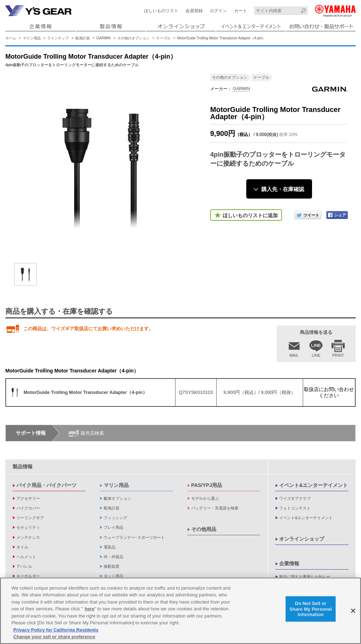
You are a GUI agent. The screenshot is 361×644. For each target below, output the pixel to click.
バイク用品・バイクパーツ (46, 485)
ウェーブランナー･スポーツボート (134, 537)
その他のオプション (133, 38)
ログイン (218, 11)
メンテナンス (28, 537)
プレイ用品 (113, 527)
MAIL (294, 355)
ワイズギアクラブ (295, 498)
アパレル (24, 566)
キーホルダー (28, 576)
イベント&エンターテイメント (313, 485)
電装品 (110, 547)
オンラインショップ (302, 539)
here (90, 609)
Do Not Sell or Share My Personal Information (311, 609)
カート (241, 11)
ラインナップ (58, 38)
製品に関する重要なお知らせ (305, 577)
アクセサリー (28, 498)
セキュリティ (28, 527)
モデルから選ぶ (205, 498)
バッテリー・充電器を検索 (215, 508)
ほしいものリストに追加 (250, 215)
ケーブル (163, 38)
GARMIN (104, 38)
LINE (316, 355)
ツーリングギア (30, 518)
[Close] (353, 611)
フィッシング (115, 518)
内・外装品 (113, 557)
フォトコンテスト (295, 508)
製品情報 (23, 467)
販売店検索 (92, 433)
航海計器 (83, 38)
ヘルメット (26, 557)
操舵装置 (112, 566)
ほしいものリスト (161, 11)
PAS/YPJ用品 (207, 485)
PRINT (338, 355)
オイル (22, 547)
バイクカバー (28, 508)
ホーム (11, 38)
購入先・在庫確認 (283, 189)
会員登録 (194, 11)
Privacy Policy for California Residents (56, 630)
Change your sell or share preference (54, 637)
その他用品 (204, 529)
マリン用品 (32, 38)
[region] (180, 611)
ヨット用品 (113, 576)
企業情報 (289, 563)
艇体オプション (117, 498)
